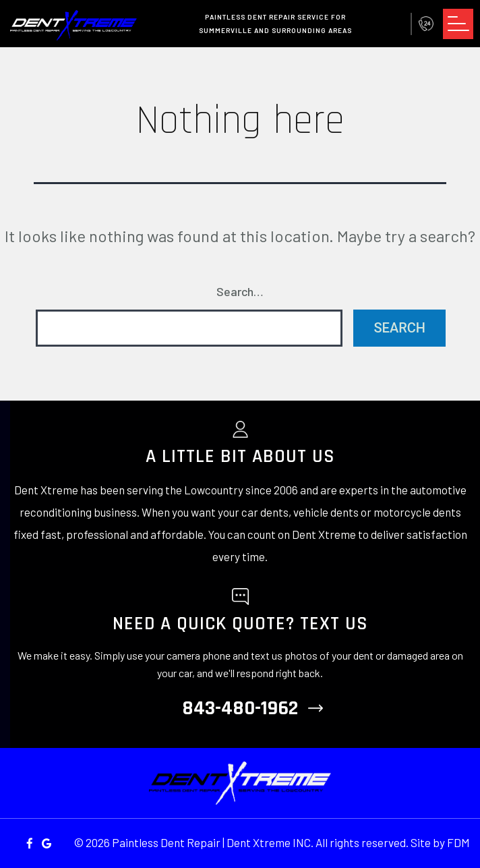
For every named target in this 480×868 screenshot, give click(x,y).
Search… (240, 291)
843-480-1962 (426, 24)
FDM (458, 842)
